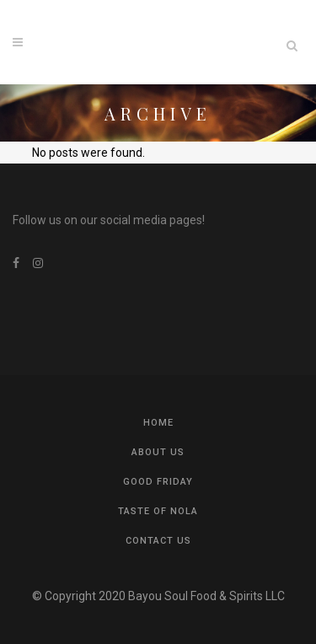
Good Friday (158, 482)
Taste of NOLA (158, 511)
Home (158, 423)
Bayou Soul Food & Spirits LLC (206, 596)
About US (158, 452)
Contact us (158, 541)
